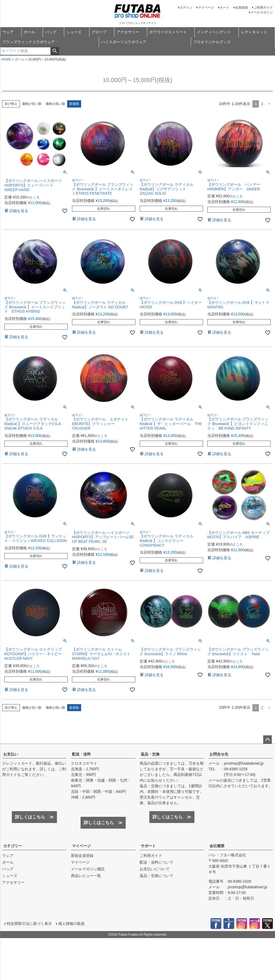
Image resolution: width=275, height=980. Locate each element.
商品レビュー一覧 (86, 876)
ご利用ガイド (263, 8)
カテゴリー (13, 846)
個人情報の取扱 (71, 923)
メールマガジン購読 (88, 869)
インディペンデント (214, 32)
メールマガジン (262, 12)
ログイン (186, 8)
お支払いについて (155, 869)
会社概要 (217, 846)
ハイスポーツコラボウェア (124, 42)
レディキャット (254, 32)
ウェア (8, 32)
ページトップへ (267, 740)
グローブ (99, 32)
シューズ (74, 32)
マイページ (206, 8)
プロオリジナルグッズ (212, 42)
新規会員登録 (82, 856)
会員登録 (241, 8)
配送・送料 (81, 754)
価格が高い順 (55, 104)
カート (225, 8)
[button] (269, 104)
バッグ (51, 32)
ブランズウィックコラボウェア (28, 42)
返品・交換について (157, 876)
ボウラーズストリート (168, 32)
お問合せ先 (219, 754)
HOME (6, 59)
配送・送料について (157, 862)
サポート (148, 846)
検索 (55, 51)
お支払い (11, 754)
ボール (29, 32)
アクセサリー (128, 32)
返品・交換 (150, 754)
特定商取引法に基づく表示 (29, 923)
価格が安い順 (32, 104)
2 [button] (262, 104)
